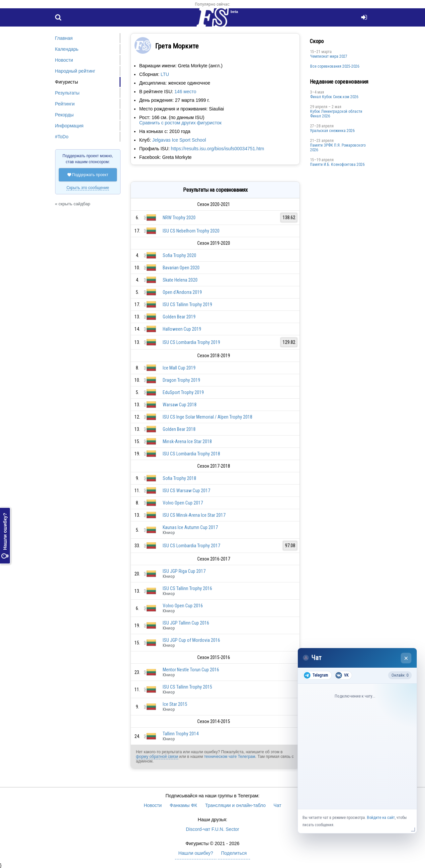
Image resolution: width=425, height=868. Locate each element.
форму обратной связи (157, 757)
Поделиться (234, 853)
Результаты (67, 93)
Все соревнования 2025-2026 (335, 66)
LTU (165, 74)
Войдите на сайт (381, 818)
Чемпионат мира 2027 (329, 56)
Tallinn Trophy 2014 (181, 734)
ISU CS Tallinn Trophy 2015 (187, 687)
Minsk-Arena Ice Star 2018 (187, 441)
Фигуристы (67, 82)
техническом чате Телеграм (229, 757)
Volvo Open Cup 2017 (183, 503)
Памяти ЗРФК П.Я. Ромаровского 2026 (338, 148)
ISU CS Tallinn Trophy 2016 (187, 588)
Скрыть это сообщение (88, 188)
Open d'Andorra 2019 (182, 292)
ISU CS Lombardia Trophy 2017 (191, 546)
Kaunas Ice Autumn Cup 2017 (190, 527)
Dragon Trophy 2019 (181, 380)
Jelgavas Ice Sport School (179, 140)
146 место (185, 92)
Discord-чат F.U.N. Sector (212, 829)
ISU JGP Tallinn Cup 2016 (186, 623)
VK (342, 675)
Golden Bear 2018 (179, 429)
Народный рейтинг (75, 71)
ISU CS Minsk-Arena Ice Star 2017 (194, 515)
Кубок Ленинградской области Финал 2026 (336, 114)
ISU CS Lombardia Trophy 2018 (191, 454)
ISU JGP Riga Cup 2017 (184, 571)
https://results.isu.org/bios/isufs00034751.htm (218, 149)
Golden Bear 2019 (179, 317)
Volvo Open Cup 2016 (183, 606)
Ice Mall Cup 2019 (179, 368)
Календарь (67, 49)
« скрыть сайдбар (73, 204)
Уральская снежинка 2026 (332, 131)
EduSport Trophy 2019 (183, 392)
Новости (64, 60)
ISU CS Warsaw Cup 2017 (186, 491)
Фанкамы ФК (183, 805)
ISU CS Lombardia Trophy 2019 (191, 342)
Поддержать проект (88, 175)
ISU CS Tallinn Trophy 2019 (187, 304)
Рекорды (64, 115)
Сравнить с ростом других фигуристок (180, 123)
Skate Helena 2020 (180, 280)
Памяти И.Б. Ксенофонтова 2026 (337, 165)
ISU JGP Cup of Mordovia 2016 (191, 640)
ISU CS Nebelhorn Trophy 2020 (191, 231)
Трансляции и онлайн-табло (235, 805)
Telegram (316, 675)
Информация (69, 126)
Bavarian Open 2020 (181, 268)
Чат (277, 805)
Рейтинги (65, 104)
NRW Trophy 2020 (179, 218)
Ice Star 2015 (175, 704)
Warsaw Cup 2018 (180, 405)
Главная (64, 38)
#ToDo (62, 137)
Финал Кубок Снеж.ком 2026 (334, 97)
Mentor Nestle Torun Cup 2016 (191, 670)
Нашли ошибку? (5, 536)
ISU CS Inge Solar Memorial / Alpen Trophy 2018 (208, 417)
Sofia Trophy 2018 (179, 478)
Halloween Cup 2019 (182, 329)
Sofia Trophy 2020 (179, 255)
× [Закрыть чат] (406, 658)
